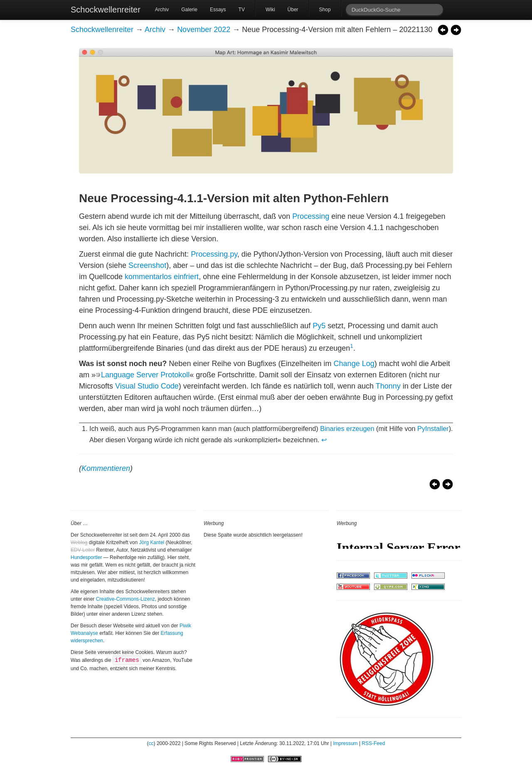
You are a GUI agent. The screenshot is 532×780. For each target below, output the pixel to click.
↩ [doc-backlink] (324, 440)
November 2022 (204, 30)
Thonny (388, 386)
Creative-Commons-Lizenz (126, 599)
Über (293, 10)
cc (151, 743)
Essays (218, 10)
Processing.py (214, 254)
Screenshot (147, 265)
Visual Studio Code (147, 386)
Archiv (162, 10)
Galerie (189, 10)
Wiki (270, 10)
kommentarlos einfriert (162, 277)
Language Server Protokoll (145, 375)
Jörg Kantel (152, 542)
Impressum (345, 743)
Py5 (319, 326)
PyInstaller (433, 428)
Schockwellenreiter (106, 10)
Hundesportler (86, 557)
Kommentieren (106, 468)
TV (242, 10)
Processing (311, 216)
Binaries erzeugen (347, 428)
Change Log (354, 364)
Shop (325, 10)
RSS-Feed (373, 743)
